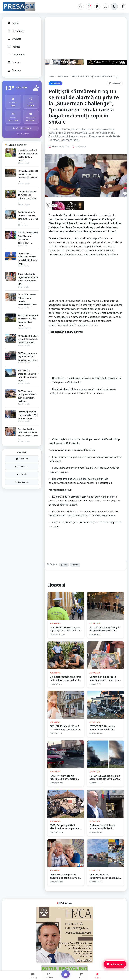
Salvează (115, 83)
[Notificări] (89, 6)
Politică (14, 47)
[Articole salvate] (97, 6)
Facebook (22, 459)
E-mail (22, 474)
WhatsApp (22, 466)
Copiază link (22, 482)
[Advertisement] (86, 279)
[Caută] (81, 6)
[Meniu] (123, 6)
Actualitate (16, 31)
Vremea (14, 70)
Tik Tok (75, 565)
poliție (64, 565)
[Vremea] (106, 6)
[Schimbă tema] (114, 6)
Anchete (14, 39)
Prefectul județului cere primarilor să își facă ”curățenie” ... (28, 415)
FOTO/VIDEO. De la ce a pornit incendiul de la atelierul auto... (28, 339)
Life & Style (16, 55)
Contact (14, 62)
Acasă (13, 23)
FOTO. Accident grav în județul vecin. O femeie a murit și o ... (28, 356)
